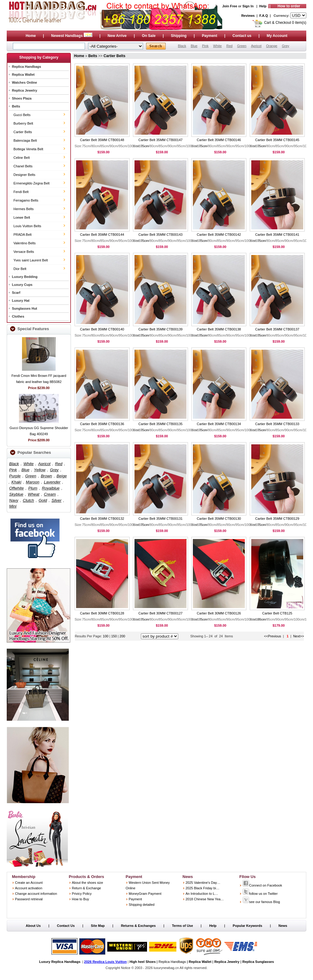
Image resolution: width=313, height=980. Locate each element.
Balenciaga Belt (25, 140)
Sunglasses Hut (25, 308)
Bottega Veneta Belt (28, 149)
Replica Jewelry (25, 90)
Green (242, 46)
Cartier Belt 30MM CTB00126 (219, 613)
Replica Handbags (26, 67)
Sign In (248, 6)
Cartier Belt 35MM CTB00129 (277, 519)
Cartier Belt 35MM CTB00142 (219, 235)
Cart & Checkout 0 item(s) (285, 23)
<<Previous (273, 636)
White (217, 46)
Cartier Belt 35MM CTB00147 (160, 140)
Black (182, 46)
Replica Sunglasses (258, 962)
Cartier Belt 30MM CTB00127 (160, 613)
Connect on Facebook (262, 885)
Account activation (29, 888)
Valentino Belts (25, 243)
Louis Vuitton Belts (27, 226)
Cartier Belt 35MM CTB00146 (219, 140)
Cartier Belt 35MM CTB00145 (277, 140)
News (283, 926)
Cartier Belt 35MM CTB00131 (160, 519)
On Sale (149, 36)
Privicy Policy (82, 894)
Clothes (18, 316)
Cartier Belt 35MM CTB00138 (219, 329)
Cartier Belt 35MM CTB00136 (102, 424)
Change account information (36, 894)
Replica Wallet (23, 75)
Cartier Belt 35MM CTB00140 (102, 329)
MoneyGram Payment (145, 894)
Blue (194, 46)
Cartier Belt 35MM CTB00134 (219, 424)
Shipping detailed (142, 905)
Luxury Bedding (25, 277)
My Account (277, 36)
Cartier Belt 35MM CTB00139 (160, 329)
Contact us (242, 36)
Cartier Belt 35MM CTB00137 (277, 329)
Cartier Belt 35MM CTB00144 (102, 235)
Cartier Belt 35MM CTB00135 (160, 424)
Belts (16, 106)
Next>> (298, 636)
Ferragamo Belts (26, 200)
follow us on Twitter (260, 894)
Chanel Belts (23, 166)
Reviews (248, 16)
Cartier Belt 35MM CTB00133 (277, 424)
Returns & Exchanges (138, 926)
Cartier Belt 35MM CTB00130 (219, 519)
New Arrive (117, 36)
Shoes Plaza (22, 98)
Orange (272, 46)
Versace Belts (24, 252)
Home (31, 36)
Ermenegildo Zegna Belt (31, 183)
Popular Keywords (247, 926)
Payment (209, 36)
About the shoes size (87, 883)
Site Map (98, 926)
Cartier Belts (23, 132)
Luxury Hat (21, 301)
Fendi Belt (21, 192)
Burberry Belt (23, 123)
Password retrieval (29, 899)
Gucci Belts (22, 115)
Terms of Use (182, 926)
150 (114, 636)
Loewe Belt (22, 217)
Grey (285, 46)
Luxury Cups (22, 285)
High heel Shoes (143, 962)
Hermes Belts (24, 209)
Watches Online (24, 82)
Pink (205, 46)
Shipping (179, 36)
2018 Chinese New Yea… (205, 899)
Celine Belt (22, 158)
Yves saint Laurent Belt (31, 260)
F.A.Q (264, 16)
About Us (33, 926)
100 (105, 636)
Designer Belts (24, 175)
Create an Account (29, 883)
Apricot (256, 46)
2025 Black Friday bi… (203, 888)
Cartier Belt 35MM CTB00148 (102, 140)
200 (122, 636)
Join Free (230, 6)
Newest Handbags (72, 36)
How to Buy (80, 899)
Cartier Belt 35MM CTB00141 (277, 235)
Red (229, 46)
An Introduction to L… (202, 894)
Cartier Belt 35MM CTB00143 (160, 235)
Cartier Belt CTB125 (277, 613)
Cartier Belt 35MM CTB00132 (102, 519)
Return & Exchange (86, 888)
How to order (289, 6)
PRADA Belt (22, 235)
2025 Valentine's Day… (203, 883)
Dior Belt (20, 269)
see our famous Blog (261, 902)
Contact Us (66, 926)
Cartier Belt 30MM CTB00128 (102, 613)
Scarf (16, 293)
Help (263, 6)
